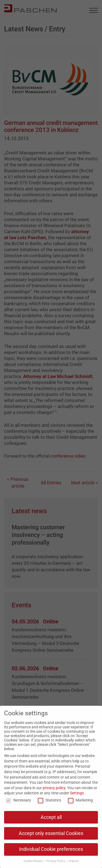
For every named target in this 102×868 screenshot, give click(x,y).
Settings (77, 793)
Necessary (18, 800)
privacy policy (54, 788)
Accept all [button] (51, 817)
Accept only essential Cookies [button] (51, 833)
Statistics (50, 800)
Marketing (80, 800)
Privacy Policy (56, 861)
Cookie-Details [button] (34, 861)
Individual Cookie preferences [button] (51, 849)
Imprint (74, 861)
